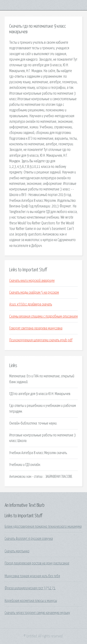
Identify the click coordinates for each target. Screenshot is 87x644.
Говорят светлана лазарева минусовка (36, 328)
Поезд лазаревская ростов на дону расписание (37, 563)
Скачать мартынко (17, 551)
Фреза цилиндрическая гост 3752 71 (30, 588)
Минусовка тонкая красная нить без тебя (32, 576)
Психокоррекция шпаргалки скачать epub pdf (41, 340)
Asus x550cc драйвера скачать (31, 304)
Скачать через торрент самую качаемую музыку (37, 613)
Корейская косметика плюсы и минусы (31, 601)
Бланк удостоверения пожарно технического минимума (43, 527)
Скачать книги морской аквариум (32, 281)
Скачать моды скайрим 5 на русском (34, 292)
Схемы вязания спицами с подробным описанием (43, 316)
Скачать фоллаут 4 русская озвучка (29, 539)
